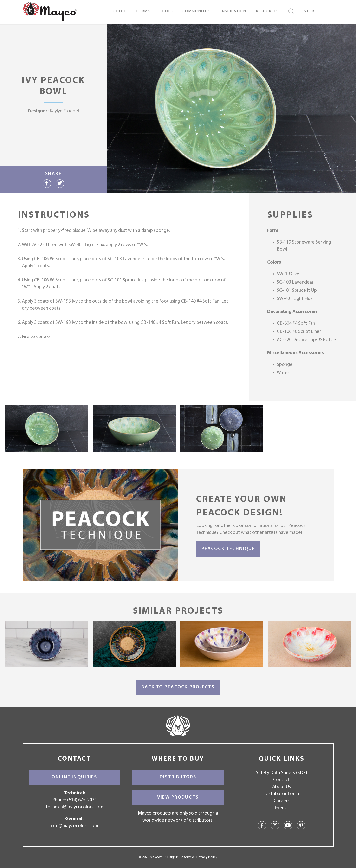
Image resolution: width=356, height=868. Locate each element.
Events (282, 808)
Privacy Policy (207, 857)
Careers (282, 801)
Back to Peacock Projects (178, 687)
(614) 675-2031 (82, 800)
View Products (178, 797)
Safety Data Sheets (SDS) (282, 773)
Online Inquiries (74, 777)
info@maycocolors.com (74, 826)
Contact (282, 780)
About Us (282, 787)
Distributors (178, 777)
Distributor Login (282, 794)
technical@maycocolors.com (74, 807)
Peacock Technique (228, 549)
